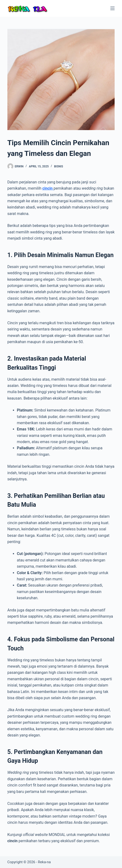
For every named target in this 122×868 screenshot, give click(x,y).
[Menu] (112, 8)
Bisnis (59, 166)
